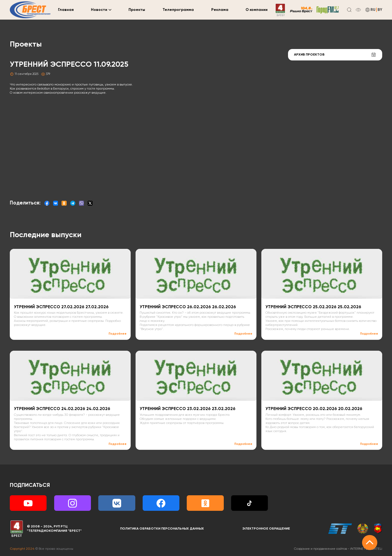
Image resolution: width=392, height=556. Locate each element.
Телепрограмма (178, 10)
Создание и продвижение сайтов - (338, 549)
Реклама (220, 10)
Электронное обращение (266, 529)
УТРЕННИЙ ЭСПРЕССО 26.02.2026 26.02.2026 (188, 307)
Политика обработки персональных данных (162, 529)
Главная (66, 10)
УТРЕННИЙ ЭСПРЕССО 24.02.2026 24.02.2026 (62, 409)
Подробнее (118, 334)
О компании (257, 10)
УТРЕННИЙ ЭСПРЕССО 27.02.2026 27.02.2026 (61, 307)
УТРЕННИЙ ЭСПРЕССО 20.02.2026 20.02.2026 (314, 409)
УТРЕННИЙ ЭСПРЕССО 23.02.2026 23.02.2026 (188, 409)
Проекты (137, 10)
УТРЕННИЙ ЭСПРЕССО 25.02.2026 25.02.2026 (313, 307)
